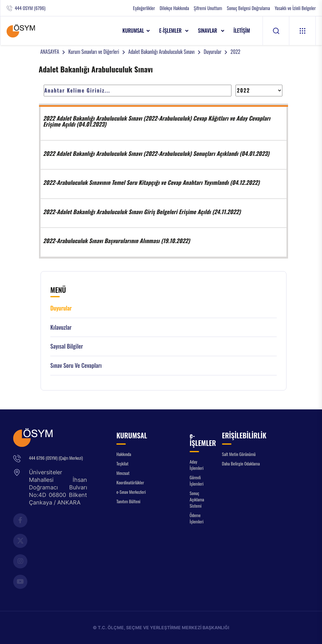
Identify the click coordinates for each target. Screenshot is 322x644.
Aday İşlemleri (197, 465)
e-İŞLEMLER (171, 31)
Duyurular (213, 52)
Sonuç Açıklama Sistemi (197, 499)
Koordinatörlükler (130, 482)
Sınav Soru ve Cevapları (76, 365)
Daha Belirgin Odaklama (241, 463)
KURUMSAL (133, 31)
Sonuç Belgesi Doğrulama (248, 8)
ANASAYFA (50, 52)
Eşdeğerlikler (144, 8)
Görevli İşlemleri (197, 480)
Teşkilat (122, 463)
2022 (235, 52)
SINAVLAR (208, 31)
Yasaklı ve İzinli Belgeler (295, 8)
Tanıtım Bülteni (128, 501)
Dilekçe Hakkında (174, 8)
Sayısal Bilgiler (67, 346)
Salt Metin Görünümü (239, 454)
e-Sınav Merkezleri (131, 492)
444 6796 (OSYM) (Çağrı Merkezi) (56, 458)
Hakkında (124, 454)
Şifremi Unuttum (208, 8)
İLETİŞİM (242, 31)
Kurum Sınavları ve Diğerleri (94, 52)
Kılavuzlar (61, 327)
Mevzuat (123, 473)
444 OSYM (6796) (30, 8)
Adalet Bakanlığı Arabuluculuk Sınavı (161, 52)
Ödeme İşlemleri (197, 518)
